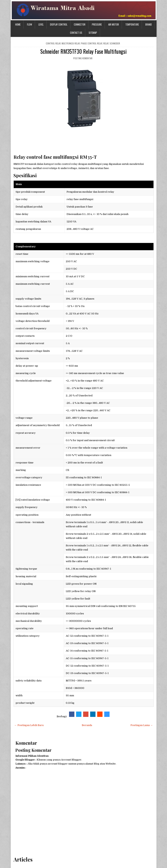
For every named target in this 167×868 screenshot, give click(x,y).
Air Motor (114, 24)
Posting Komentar (83, 58)
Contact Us (76, 33)
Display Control (59, 24)
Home (18, 24)
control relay (53, 43)
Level (41, 24)
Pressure (97, 24)
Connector (80, 24)
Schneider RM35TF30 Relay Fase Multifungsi (83, 51)
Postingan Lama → (142, 725)
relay (106, 43)
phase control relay (91, 43)
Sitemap (93, 33)
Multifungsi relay (71, 43)
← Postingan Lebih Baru (29, 725)
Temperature (132, 24)
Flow (29, 24)
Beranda (87, 725)
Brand (149, 24)
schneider (115, 43)
